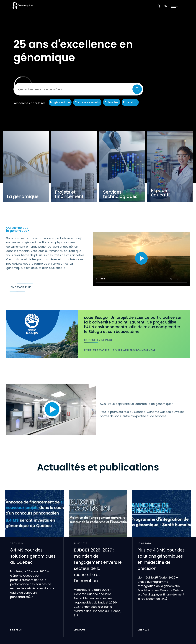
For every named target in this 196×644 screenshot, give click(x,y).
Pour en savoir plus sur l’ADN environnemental (120, 350)
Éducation (130, 102)
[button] (174, 6)
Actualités (112, 102)
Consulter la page (98, 340)
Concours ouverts (87, 102)
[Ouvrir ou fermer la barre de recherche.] (158, 6)
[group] (34, 564)
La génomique (60, 102)
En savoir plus (21, 287)
